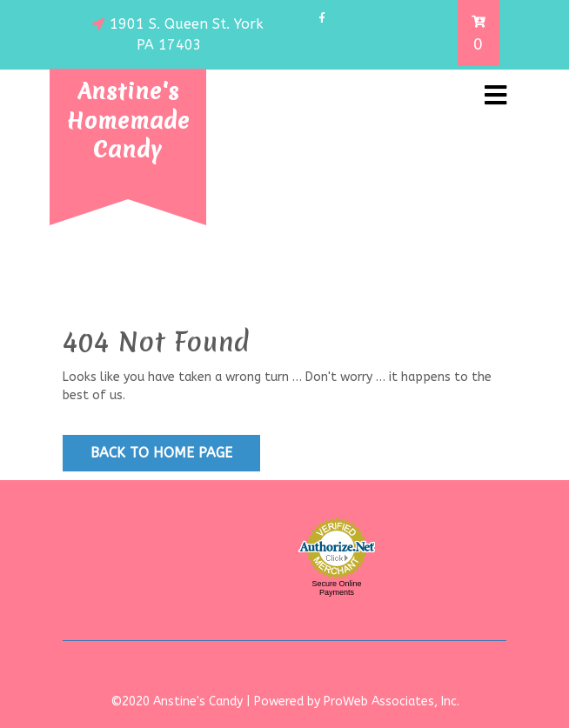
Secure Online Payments (336, 588)
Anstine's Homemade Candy (128, 120)
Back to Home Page (161, 453)
